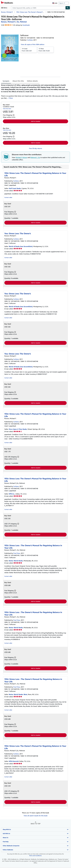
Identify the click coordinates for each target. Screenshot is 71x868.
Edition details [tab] (32, 81)
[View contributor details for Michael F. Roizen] (8, 22)
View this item (7, 109)
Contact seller (8, 197)
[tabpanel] (35, 92)
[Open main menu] (5, 8)
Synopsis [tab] (6, 81)
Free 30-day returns (35, 148)
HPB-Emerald (14, 761)
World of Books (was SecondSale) (21, 246)
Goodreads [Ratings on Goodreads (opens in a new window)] (26, 25)
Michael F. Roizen (21, 157)
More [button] (11, 98)
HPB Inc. (12, 494)
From (29, 50)
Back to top (36, 824)
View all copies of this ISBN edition (33, 44)
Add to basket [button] (36, 121)
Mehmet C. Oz (35, 157)
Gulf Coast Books (15, 188)
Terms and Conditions (35, 856)
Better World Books (16, 561)
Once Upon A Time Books (18, 429)
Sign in (61, 3)
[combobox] (38, 8)
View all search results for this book (36, 816)
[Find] (68, 8)
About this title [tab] (18, 81)
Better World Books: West (18, 694)
